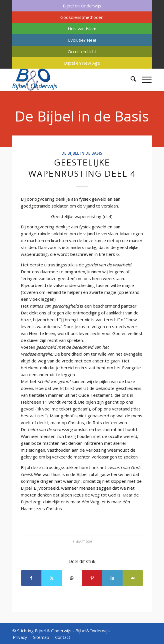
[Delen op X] (52, 578)
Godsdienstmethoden (82, 17)
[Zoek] (130, 80)
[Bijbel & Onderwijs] (68, 80)
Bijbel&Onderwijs (93, 631)
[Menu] (144, 80)
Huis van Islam (82, 29)
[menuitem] (82, 6)
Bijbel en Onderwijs (82, 6)
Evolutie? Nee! (82, 40)
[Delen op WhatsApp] (72, 578)
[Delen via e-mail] (133, 578)
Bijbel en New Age (82, 63)
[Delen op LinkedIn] (112, 578)
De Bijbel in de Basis (82, 116)
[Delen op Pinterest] (92, 578)
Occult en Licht (82, 51)
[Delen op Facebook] (31, 578)
